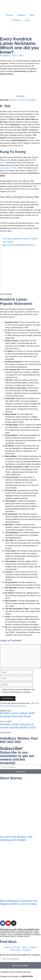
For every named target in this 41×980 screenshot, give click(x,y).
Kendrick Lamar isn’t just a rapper (23, 100)
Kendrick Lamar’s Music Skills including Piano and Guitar (17, 715)
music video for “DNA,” (9, 168)
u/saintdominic (12, 245)
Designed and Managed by (16, 976)
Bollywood (21, 15)
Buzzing (10, 15)
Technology (16, 20)
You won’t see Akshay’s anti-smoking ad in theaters (17, 838)
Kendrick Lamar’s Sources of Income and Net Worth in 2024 (18, 726)
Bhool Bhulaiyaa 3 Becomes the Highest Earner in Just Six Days (19, 902)
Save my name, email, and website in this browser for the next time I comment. (18, 691)
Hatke (27, 20)
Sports (32, 15)
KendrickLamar (28, 245)
